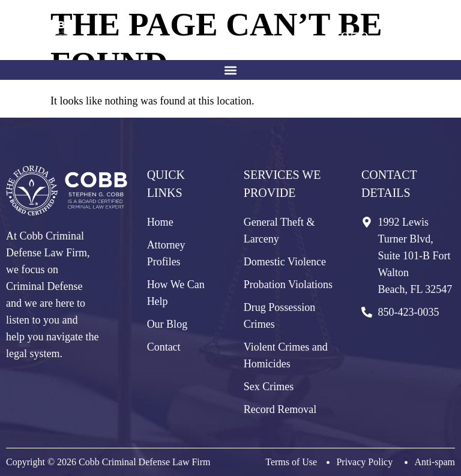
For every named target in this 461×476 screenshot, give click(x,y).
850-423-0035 (395, 38)
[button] (231, 70)
